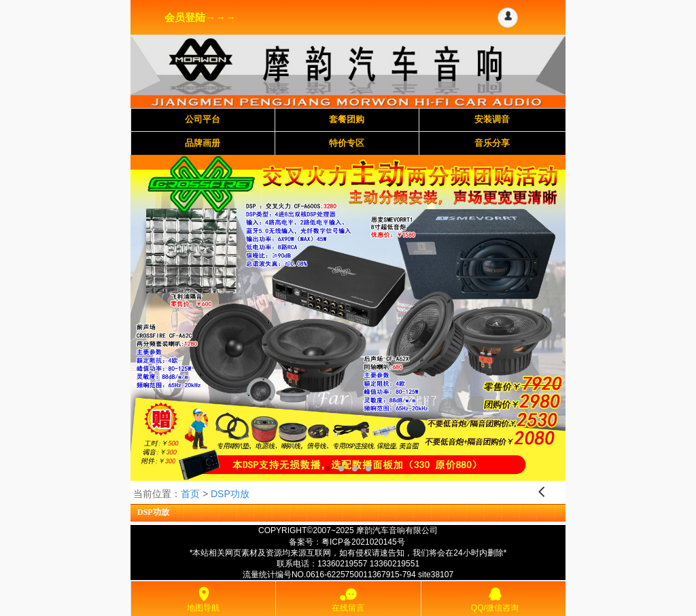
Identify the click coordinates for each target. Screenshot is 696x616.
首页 (190, 494)
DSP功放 (230, 494)
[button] (508, 18)
